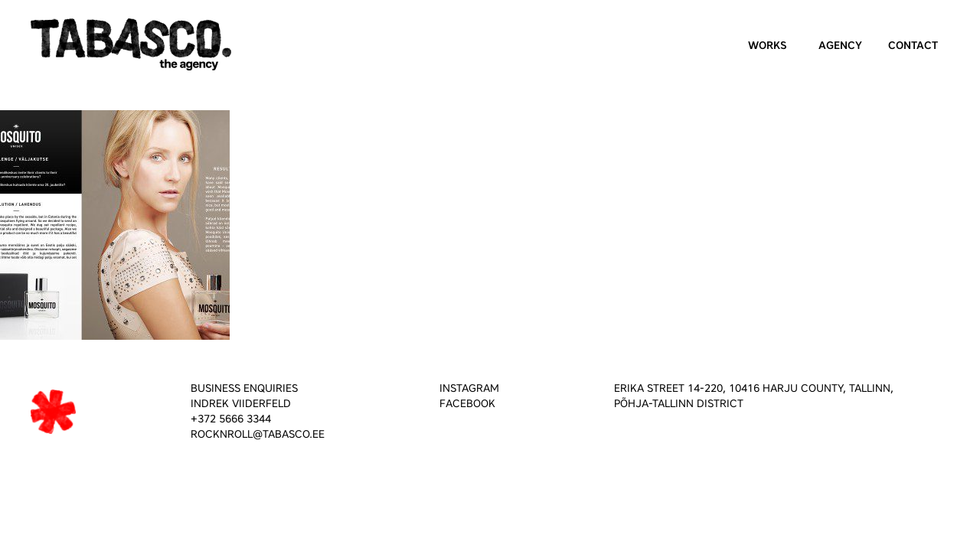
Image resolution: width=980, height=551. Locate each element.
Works (768, 46)
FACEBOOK (467, 404)
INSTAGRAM (469, 388)
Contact (913, 46)
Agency (840, 46)
